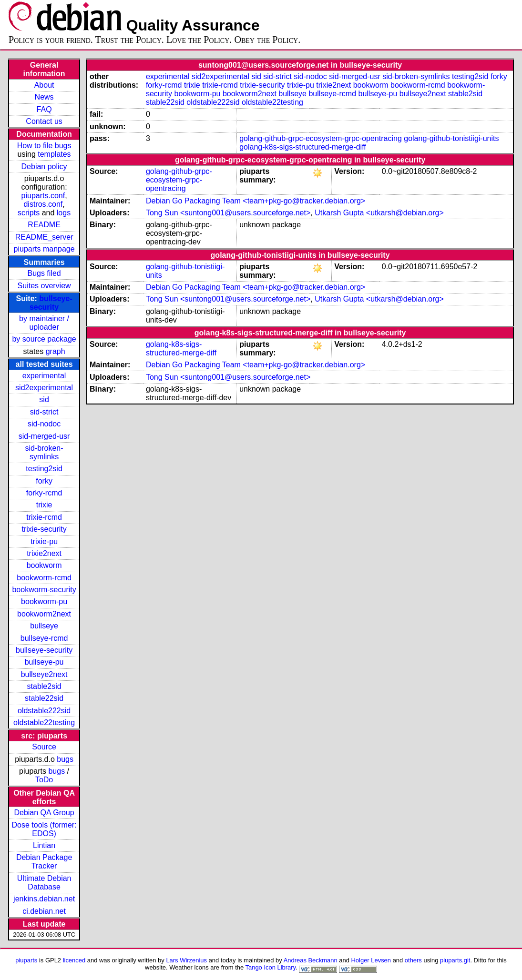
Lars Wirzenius (186, 960)
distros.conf (43, 204)
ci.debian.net (44, 911)
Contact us (44, 121)
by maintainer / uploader (44, 323)
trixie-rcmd (44, 517)
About (44, 85)
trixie (44, 505)
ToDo (44, 780)
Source (44, 747)
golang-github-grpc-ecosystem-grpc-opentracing (321, 138)
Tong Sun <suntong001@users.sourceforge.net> (228, 213)
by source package (44, 339)
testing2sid (44, 469)
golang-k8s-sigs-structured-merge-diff (303, 147)
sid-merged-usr (44, 436)
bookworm (44, 565)
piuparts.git (455, 960)
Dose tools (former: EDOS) (44, 829)
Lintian (44, 845)
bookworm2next (44, 614)
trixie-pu (44, 541)
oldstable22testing (44, 722)
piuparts (26, 960)
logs (64, 213)
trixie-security (44, 529)
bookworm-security (44, 590)
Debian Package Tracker (44, 862)
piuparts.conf (43, 196)
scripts (29, 213)
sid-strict (44, 412)
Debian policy (44, 167)
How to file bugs (44, 146)
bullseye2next (44, 674)
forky (44, 481)
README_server (44, 237)
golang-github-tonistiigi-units (451, 138)
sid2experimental (44, 388)
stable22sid (44, 698)
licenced (74, 960)
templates (54, 154)
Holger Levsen (371, 960)
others (413, 960)
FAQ (44, 109)
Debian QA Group (44, 813)
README (44, 225)
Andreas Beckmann (311, 960)
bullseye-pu (44, 662)
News (44, 97)
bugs (65, 759)
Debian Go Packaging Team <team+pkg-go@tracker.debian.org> (256, 201)
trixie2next (44, 553)
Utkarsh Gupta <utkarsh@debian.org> (379, 213)
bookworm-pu (44, 601)
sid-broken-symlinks (44, 452)
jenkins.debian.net (44, 899)
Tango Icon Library (271, 967)
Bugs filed (44, 273)
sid (44, 399)
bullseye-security (51, 303)
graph (56, 351)
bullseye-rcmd (44, 638)
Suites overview (44, 286)
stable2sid (44, 686)
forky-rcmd (44, 493)
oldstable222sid (44, 711)
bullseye (44, 626)
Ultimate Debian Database (44, 883)
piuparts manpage (44, 249)
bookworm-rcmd (44, 578)
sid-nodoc (44, 424)
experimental (44, 376)
